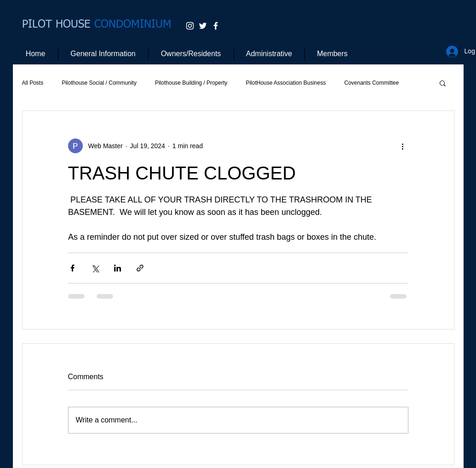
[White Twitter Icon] (203, 26)
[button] (443, 83)
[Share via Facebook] (72, 268)
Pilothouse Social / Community (99, 83)
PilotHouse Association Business (286, 83)
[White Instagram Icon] (190, 26)
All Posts (33, 83)
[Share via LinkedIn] (118, 268)
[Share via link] (140, 268)
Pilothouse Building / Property (191, 83)
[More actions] (403, 146)
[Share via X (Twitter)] (95, 268)
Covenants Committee (371, 83)
